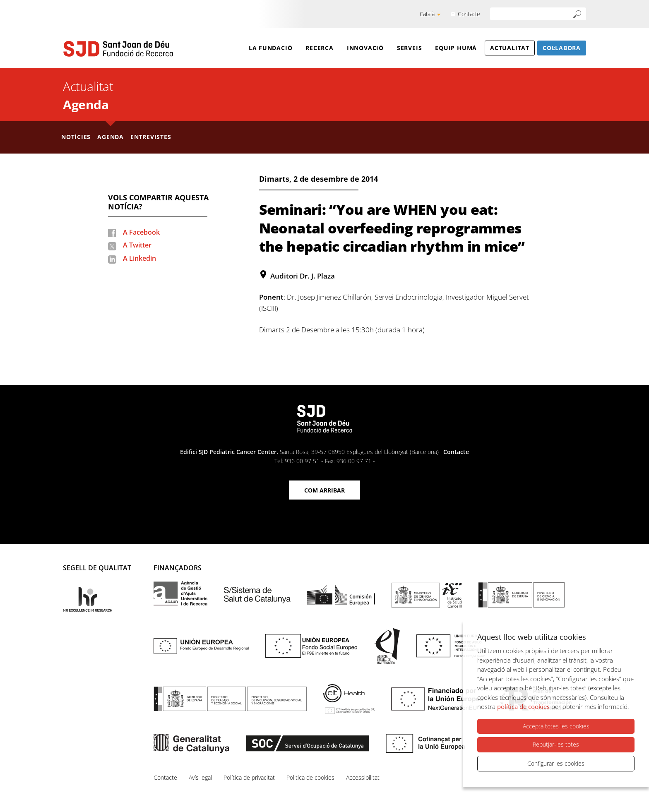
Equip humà (456, 48)
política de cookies (523, 706)
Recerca (319, 48)
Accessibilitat (363, 777)
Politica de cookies (310, 777)
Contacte (469, 14)
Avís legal (200, 777)
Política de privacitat (249, 777)
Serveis (409, 48)
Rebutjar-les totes (556, 744)
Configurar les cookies (556, 763)
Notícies (76, 137)
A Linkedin (139, 258)
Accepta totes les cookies (556, 726)
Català (427, 14)
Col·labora (562, 48)
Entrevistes (151, 137)
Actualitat (510, 48)
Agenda (86, 105)
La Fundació (271, 48)
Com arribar (324, 490)
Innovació (365, 48)
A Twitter (137, 245)
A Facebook (141, 232)
